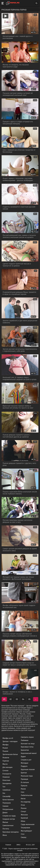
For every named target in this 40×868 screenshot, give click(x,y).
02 (11, 699)
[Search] (36, 3)
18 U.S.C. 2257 (30, 845)
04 (23, 699)
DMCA (19, 845)
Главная (8, 845)
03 (17, 699)
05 (29, 699)
